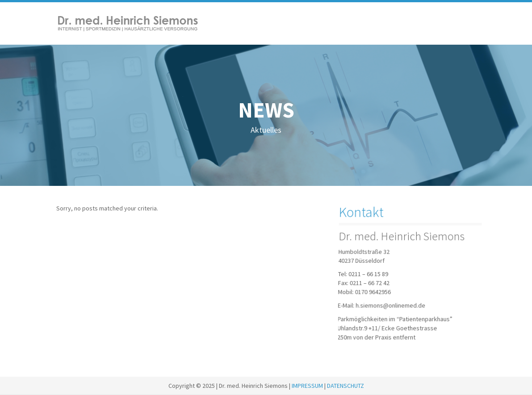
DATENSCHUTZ (346, 386)
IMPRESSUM (307, 386)
